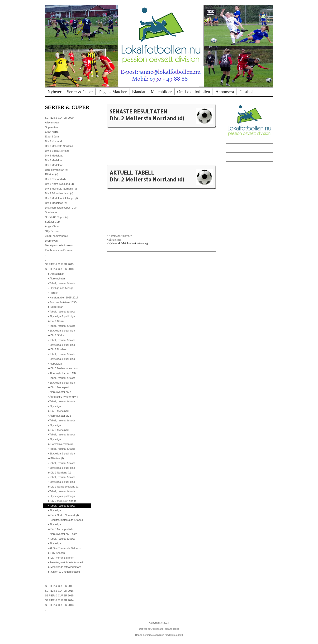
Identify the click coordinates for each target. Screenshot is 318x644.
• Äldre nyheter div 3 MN (62, 373)
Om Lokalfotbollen (194, 92)
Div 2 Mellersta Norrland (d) (61, 189)
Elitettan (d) (52, 174)
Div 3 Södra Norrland (57, 151)
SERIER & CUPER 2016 (59, 591)
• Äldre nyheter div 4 (60, 392)
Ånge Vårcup (53, 226)
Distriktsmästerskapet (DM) (61, 208)
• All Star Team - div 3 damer (64, 548)
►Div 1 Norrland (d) (60, 473)
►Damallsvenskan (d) (61, 444)
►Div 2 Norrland (58, 349)
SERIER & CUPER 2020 (59, 118)
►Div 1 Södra (56, 335)
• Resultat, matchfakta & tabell (65, 520)
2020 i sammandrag (57, 236)
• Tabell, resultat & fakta (62, 283)
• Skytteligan (114, 240)
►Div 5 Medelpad (58, 411)
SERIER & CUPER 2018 (59, 269)
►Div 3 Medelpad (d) (60, 529)
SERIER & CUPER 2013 (59, 605)
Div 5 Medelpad (54, 160)
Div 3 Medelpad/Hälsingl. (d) (62, 198)
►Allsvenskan (56, 274)
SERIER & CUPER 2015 (59, 595)
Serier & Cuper (80, 92)
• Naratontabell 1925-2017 (63, 298)
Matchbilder (161, 92)
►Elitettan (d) (56, 458)
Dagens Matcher (112, 92)
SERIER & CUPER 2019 (59, 264)
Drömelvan (51, 241)
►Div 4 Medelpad (58, 387)
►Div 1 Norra (56, 321)
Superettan (52, 127)
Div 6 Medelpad (54, 165)
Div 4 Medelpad (54, 156)
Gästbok (247, 92)
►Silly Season (56, 553)
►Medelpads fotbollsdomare (65, 567)
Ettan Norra (52, 132)
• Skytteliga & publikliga (62, 316)
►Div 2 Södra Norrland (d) (63, 515)
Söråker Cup (52, 222)
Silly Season (52, 231)
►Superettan (56, 307)
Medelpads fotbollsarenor (60, 245)
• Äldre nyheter (57, 278)
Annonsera (225, 92)
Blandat (139, 92)
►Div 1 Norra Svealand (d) (64, 487)
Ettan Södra (52, 137)
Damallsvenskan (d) (57, 170)
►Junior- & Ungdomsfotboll (64, 572)
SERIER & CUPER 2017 (59, 586)
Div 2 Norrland (53, 141)
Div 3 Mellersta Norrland (59, 146)
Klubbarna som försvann (59, 250)
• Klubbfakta (55, 364)
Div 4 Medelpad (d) (56, 203)
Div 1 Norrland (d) (55, 179)
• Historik (53, 293)
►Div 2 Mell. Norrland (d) (63, 501)
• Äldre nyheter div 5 (60, 416)
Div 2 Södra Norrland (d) (59, 193)
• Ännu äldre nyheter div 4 (63, 397)
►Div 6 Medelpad (58, 430)
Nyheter (55, 92)
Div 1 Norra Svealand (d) (59, 184)
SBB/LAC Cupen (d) (57, 217)
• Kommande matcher (119, 236)
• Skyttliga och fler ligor (61, 288)
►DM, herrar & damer (61, 558)
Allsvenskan (52, 122)
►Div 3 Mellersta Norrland (63, 368)
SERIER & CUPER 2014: (60, 600)
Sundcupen (52, 212)
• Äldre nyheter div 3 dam (63, 534)
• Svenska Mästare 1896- (63, 302)
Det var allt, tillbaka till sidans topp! (159, 629)
